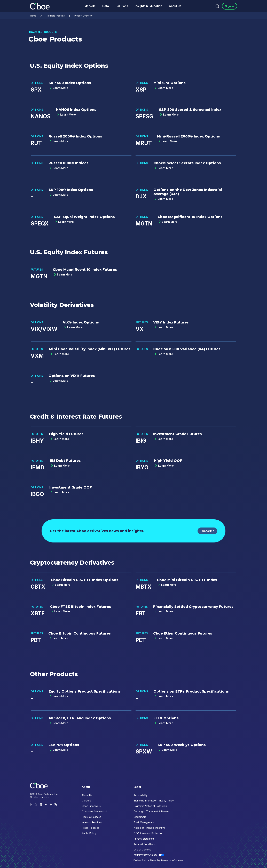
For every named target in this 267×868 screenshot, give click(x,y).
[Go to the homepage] (40, 6)
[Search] (217, 6)
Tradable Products (59, 16)
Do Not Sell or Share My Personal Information (159, 860)
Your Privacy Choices (146, 855)
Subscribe (207, 531)
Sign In (230, 6)
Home (37, 16)
